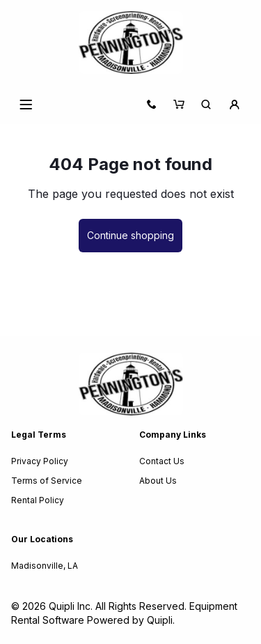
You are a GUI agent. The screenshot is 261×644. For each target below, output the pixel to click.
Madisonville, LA (45, 566)
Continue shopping (130, 235)
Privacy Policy (40, 461)
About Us (158, 481)
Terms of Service (47, 481)
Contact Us (162, 461)
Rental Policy (38, 500)
